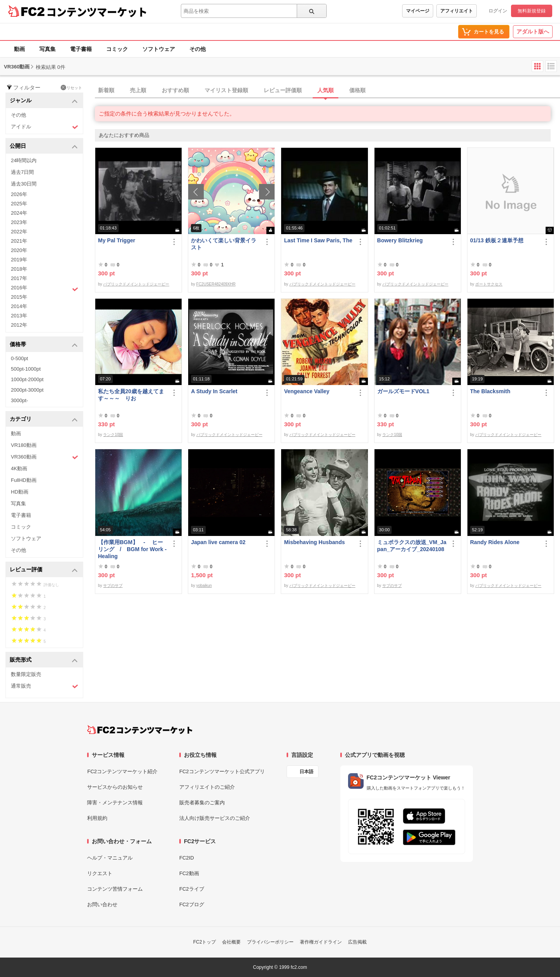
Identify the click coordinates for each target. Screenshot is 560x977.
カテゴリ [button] (44, 419)
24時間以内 (24, 160)
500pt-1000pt (26, 369)
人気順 (325, 90)
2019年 (19, 260)
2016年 (45, 289)
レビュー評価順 (283, 90)
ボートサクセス (489, 284)
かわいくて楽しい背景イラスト (224, 244)
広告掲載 (357, 942)
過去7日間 (22, 172)
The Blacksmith (490, 391)
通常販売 (45, 686)
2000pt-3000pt (27, 390)
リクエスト (100, 873)
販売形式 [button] (44, 660)
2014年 (19, 306)
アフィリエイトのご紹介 (207, 787)
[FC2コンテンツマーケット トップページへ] (140, 730)
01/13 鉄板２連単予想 (497, 240)
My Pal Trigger (117, 240)
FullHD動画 (24, 480)
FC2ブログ (192, 904)
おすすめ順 (175, 90)
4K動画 (19, 468)
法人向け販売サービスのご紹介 (215, 818)
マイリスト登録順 (226, 90)
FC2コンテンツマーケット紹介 (122, 771)
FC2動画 (189, 873)
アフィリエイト (457, 11)
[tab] (327, 91)
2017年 (19, 278)
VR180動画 (24, 445)
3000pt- (19, 400)
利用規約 (97, 818)
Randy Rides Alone (495, 542)
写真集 (47, 49)
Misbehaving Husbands (314, 542)
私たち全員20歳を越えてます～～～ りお (131, 395)
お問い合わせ (102, 904)
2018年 (19, 269)
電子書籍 (81, 49)
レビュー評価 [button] (44, 570)
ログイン (498, 11)
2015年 (19, 297)
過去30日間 (24, 184)
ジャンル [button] (44, 101)
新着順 (106, 90)
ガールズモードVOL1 (403, 391)
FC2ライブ (192, 889)
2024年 (19, 213)
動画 (19, 49)
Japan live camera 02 (218, 542)
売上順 (138, 90)
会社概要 (231, 942)
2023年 (19, 222)
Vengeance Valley (307, 391)
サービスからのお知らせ (115, 787)
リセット (71, 88)
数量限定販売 (26, 674)
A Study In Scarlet (214, 391)
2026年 (19, 194)
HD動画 (20, 492)
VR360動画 (45, 457)
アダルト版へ (533, 32)
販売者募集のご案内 (202, 803)
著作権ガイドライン (321, 942)
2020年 (19, 250)
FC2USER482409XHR (216, 284)
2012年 (19, 325)
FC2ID (187, 858)
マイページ (418, 11)
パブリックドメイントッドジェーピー (136, 284)
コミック (117, 49)
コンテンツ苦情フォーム (115, 889)
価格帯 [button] (44, 345)
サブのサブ (113, 586)
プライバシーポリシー (270, 942)
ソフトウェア (159, 49)
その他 (198, 49)
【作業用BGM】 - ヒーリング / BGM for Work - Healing (132, 549)
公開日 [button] (44, 146)
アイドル (45, 127)
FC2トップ (205, 942)
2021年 (19, 241)
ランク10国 (113, 435)
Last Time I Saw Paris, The (318, 240)
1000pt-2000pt (27, 379)
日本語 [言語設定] (306, 772)
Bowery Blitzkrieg (400, 240)
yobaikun (204, 586)
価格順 (357, 90)
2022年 (19, 232)
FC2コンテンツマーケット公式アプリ (222, 771)
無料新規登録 (532, 11)
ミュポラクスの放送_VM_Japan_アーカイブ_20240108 (412, 546)
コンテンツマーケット (97, 12)
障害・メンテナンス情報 (115, 803)
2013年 (19, 316)
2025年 (19, 204)
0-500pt (19, 358)
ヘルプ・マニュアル (110, 858)
